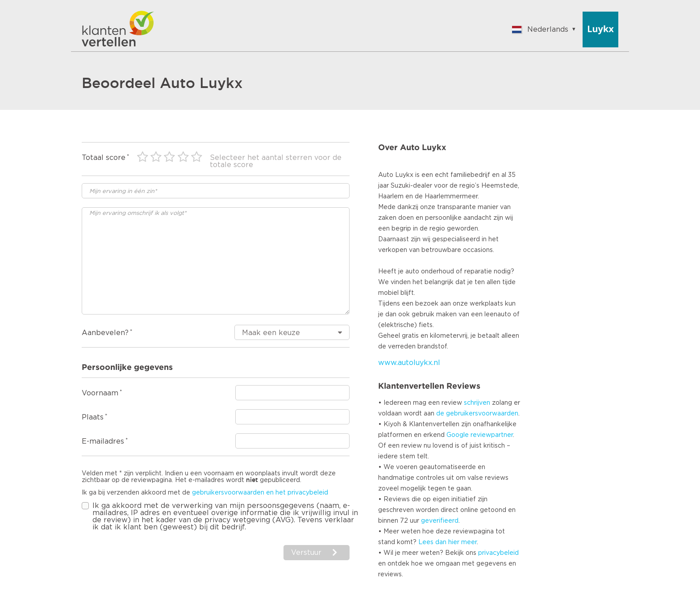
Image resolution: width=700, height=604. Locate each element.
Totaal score (104, 158)
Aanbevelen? (105, 333)
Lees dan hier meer (448, 542)
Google (458, 435)
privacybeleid (498, 553)
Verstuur (306, 553)
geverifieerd (440, 521)
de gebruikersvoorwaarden (477, 414)
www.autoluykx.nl (409, 363)
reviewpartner (492, 435)
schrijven (477, 403)
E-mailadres (103, 441)
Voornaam (100, 393)
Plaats (93, 417)
